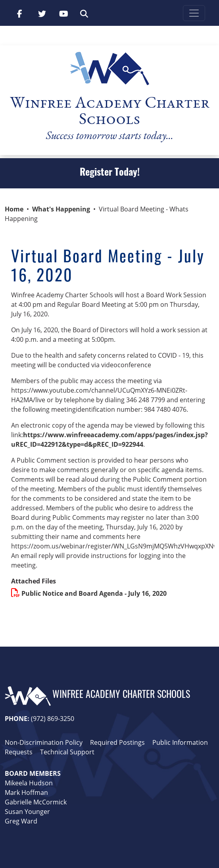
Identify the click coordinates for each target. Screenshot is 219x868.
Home (14, 209)
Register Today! (110, 173)
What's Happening (61, 209)
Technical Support (67, 752)
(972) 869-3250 (53, 718)
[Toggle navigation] (194, 13)
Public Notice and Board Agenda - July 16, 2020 (94, 593)
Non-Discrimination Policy (44, 742)
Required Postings (117, 742)
